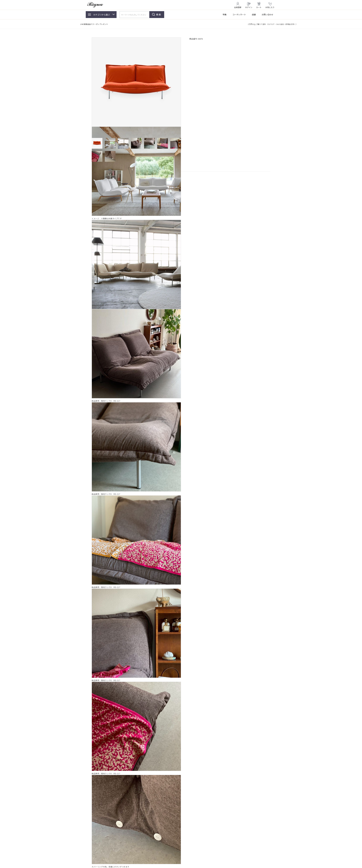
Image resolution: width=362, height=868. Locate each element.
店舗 (254, 15)
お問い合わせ (267, 15)
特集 (225, 15)
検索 (159, 15)
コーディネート (239, 15)
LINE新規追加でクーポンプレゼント (94, 24)
